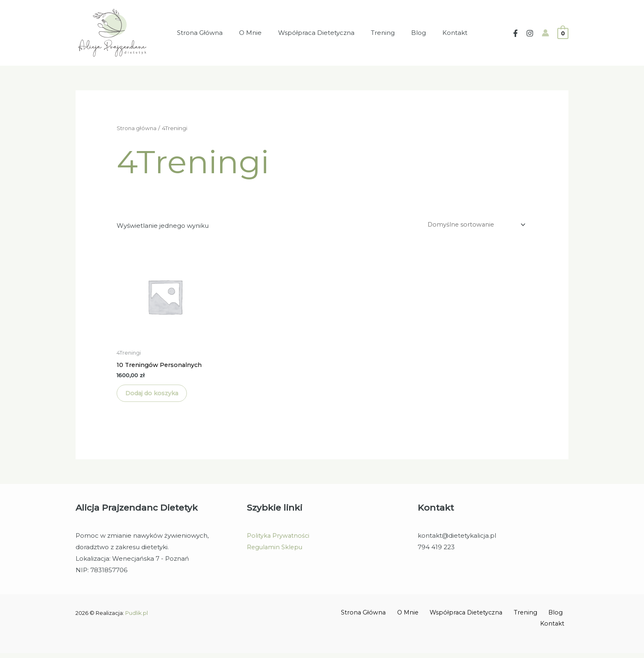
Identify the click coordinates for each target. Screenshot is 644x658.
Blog (412, 33)
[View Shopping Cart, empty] (563, 33)
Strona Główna (210, 33)
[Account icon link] (545, 33)
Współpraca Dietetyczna (318, 33)
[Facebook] (515, 33)
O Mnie (256, 33)
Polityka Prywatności (279, 541)
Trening (381, 33)
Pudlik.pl (137, 618)
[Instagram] (530, 33)
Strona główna (137, 128)
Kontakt (445, 33)
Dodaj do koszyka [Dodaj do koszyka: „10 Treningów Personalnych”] (158, 396)
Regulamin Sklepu (276, 552)
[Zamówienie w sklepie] (473, 225)
